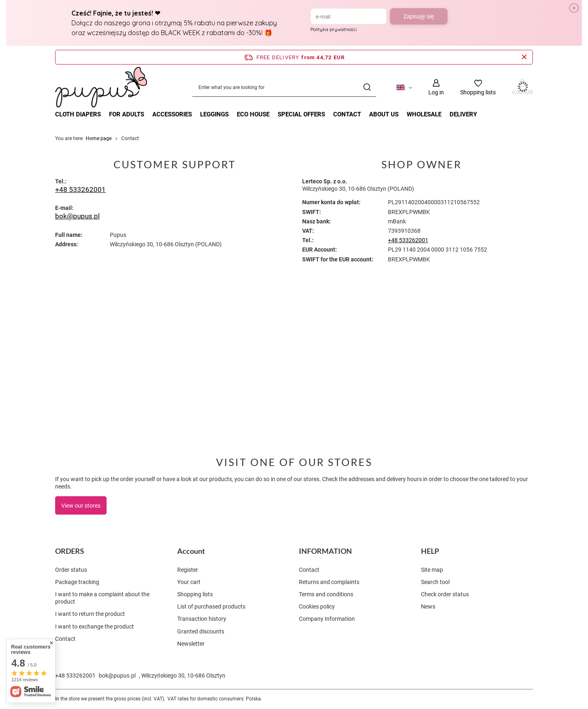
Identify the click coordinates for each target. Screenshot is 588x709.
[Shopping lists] (478, 87)
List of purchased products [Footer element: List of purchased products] (211, 606)
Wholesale (424, 114)
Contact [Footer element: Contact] (65, 639)
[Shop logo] (101, 87)
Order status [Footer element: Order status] (71, 570)
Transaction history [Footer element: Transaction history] (202, 619)
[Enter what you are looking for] (284, 87)
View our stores (81, 506)
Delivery (463, 114)
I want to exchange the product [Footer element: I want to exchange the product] (95, 627)
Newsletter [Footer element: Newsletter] (191, 644)
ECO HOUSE (253, 114)
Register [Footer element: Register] (188, 570)
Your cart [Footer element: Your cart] (189, 582)
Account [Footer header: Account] (191, 551)
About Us (384, 114)
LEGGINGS (214, 114)
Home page (99, 138)
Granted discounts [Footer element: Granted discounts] (201, 631)
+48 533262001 (80, 190)
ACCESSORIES (172, 114)
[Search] (367, 87)
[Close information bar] (524, 57)
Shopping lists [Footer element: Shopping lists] (195, 594)
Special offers (301, 114)
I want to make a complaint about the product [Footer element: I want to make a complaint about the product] (102, 598)
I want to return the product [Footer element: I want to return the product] (90, 614)
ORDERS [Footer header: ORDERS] (70, 551)
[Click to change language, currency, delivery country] (404, 87)
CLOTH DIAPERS (78, 114)
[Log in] (436, 87)
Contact (347, 114)
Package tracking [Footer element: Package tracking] (77, 582)
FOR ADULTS (127, 114)
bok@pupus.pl (77, 216)
